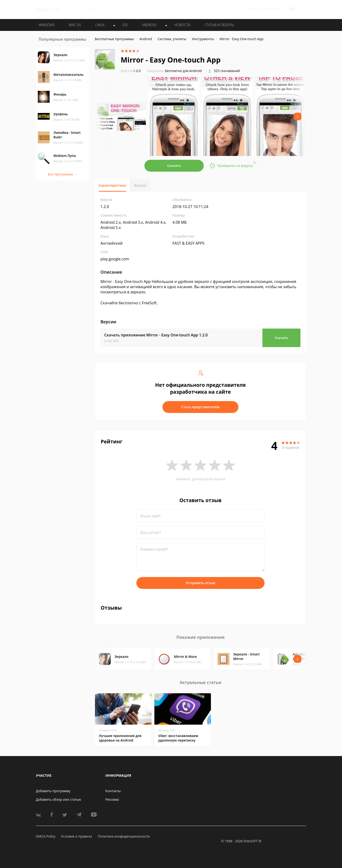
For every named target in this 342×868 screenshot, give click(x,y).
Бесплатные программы (114, 39)
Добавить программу (53, 791)
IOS (125, 25)
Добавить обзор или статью (59, 799)
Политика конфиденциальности (124, 836)
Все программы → (62, 174)
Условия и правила (76, 836)
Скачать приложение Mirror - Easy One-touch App (156, 335)
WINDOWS (47, 25)
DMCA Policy (46, 836)
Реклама (112, 799)
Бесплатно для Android (183, 71)
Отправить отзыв (200, 583)
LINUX (100, 25)
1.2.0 (131, 71)
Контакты (113, 791)
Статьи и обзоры (219, 25)
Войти (252, 9)
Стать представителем (201, 407)
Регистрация (270, 9)
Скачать (174, 166)
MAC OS (75, 25)
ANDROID (149, 25)
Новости (182, 25)
